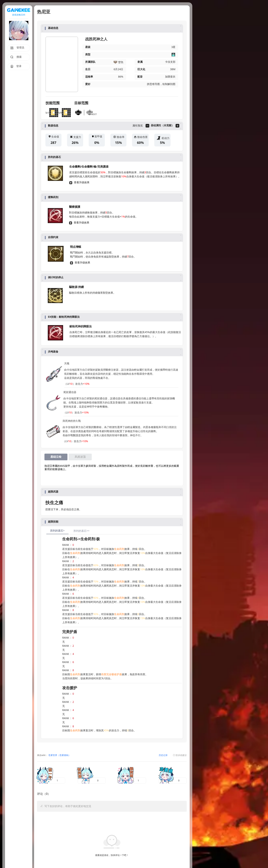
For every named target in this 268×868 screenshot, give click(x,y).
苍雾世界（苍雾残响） (59, 755)
